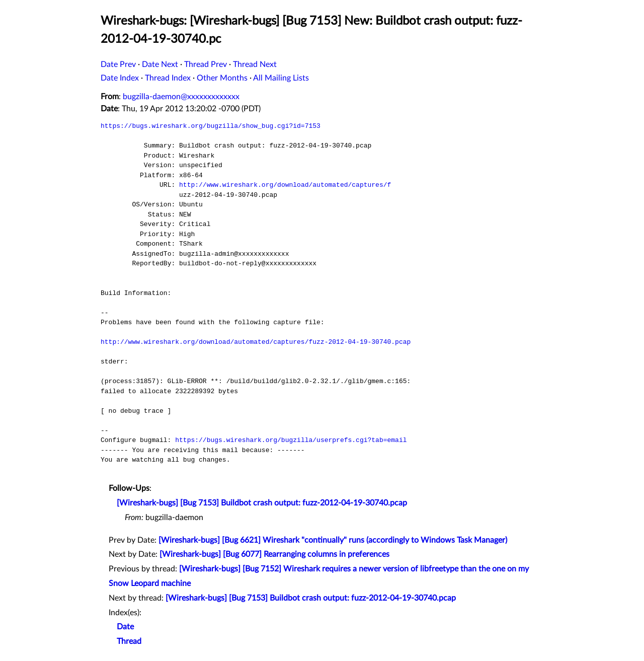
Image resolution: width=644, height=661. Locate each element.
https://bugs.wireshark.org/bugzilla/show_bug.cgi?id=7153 (211, 126)
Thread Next (255, 64)
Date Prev (118, 64)
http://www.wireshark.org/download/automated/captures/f (285, 185)
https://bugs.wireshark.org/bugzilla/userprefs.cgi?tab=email (291, 440)
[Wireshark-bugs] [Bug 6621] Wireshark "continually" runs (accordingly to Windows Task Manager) (333, 540)
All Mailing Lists (281, 78)
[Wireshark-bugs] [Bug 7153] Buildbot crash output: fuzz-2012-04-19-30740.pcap (262, 503)
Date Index (120, 78)
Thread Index (168, 78)
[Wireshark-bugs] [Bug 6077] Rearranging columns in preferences (274, 554)
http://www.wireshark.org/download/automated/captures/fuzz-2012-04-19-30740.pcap (256, 342)
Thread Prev (206, 64)
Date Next (160, 64)
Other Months (222, 78)
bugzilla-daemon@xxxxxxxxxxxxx (181, 97)
